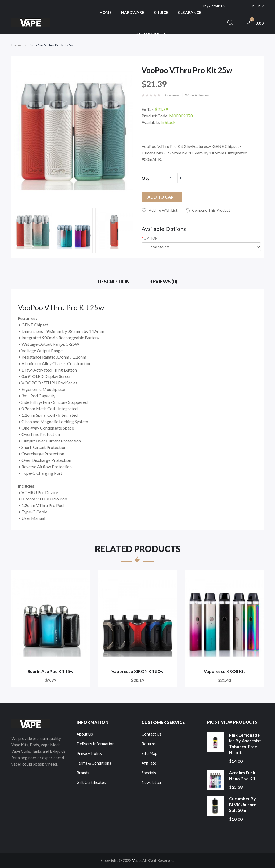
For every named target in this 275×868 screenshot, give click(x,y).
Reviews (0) (163, 282)
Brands (83, 773)
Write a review (197, 95)
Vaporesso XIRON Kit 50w (137, 671)
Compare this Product (211, 210)
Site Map (149, 753)
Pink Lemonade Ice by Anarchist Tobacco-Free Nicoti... (245, 744)
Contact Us (151, 734)
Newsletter (152, 782)
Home (16, 45)
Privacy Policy (89, 753)
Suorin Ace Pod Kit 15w (51, 671)
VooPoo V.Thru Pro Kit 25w (52, 45)
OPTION (151, 238)
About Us (85, 734)
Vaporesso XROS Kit (224, 671)
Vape (136, 860)
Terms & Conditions (94, 763)
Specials (149, 773)
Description (114, 282)
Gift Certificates (91, 782)
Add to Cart (162, 197)
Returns (149, 744)
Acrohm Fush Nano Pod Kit (242, 775)
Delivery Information (95, 744)
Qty (146, 178)
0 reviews (171, 95)
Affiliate (149, 763)
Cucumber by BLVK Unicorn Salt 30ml (243, 804)
